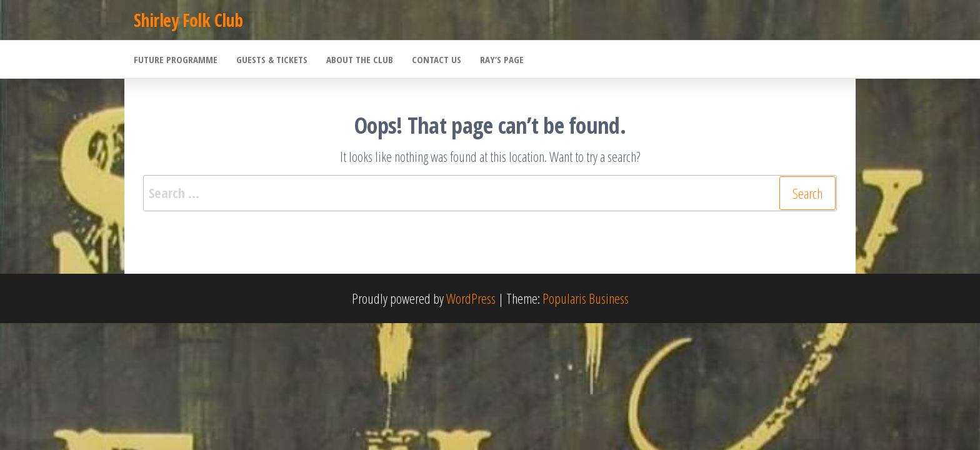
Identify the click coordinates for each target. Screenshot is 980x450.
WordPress (471, 298)
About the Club (360, 59)
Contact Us (437, 59)
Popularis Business (586, 298)
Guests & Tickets (272, 59)
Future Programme (176, 59)
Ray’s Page (502, 59)
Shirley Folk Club (188, 20)
